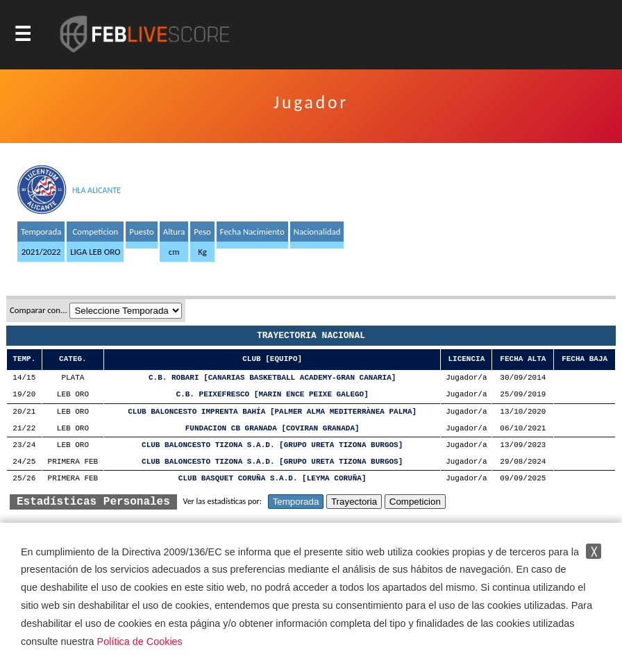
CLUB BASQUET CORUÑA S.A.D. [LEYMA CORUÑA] (272, 479)
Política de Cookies (140, 641)
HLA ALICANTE (96, 190)
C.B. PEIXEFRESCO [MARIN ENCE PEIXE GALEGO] (272, 395)
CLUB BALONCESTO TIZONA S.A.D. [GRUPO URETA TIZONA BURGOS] (272, 445)
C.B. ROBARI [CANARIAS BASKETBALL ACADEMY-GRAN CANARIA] (272, 378)
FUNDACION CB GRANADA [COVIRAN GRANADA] (272, 429)
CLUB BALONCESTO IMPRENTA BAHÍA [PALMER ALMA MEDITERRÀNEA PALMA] (272, 412)
